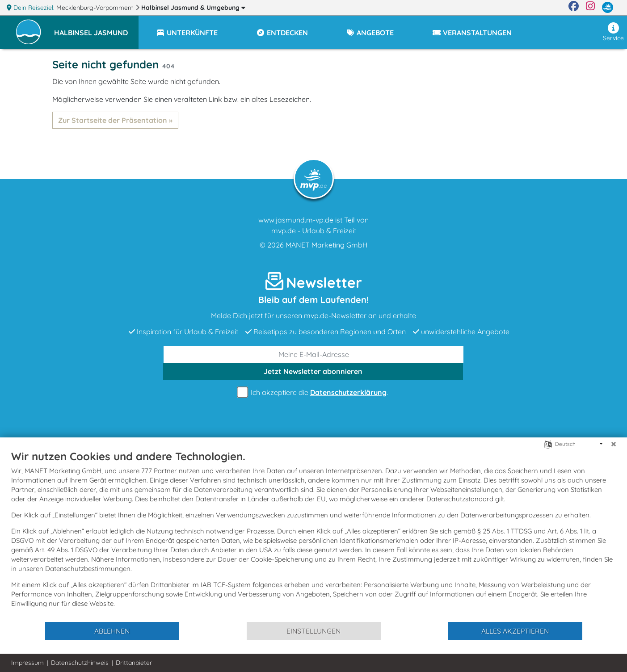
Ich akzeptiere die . (314, 393)
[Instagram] (590, 8)
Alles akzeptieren (515, 631)
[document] (313, 535)
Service (613, 32)
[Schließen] (614, 444)
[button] (96, 29)
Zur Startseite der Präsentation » (115, 120)
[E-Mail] (314, 354)
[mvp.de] (608, 8)
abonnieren (313, 371)
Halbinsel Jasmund (193, 8)
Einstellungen (313, 631)
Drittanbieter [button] (134, 663)
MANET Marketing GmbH (327, 245)
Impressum (27, 663)
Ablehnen (112, 631)
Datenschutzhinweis (80, 663)
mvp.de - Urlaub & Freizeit (314, 231)
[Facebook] (574, 8)
